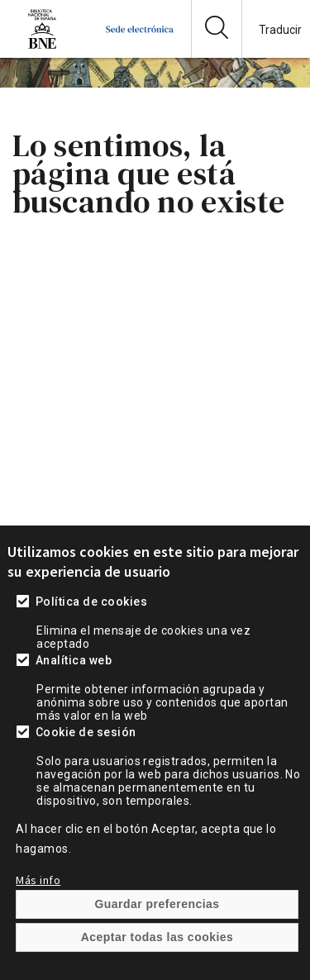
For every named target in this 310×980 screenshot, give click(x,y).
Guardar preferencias (157, 936)
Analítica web (74, 692)
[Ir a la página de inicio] (140, 45)
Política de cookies (91, 634)
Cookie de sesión (86, 764)
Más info (38, 912)
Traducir (280, 30)
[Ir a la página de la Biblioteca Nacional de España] (42, 45)
